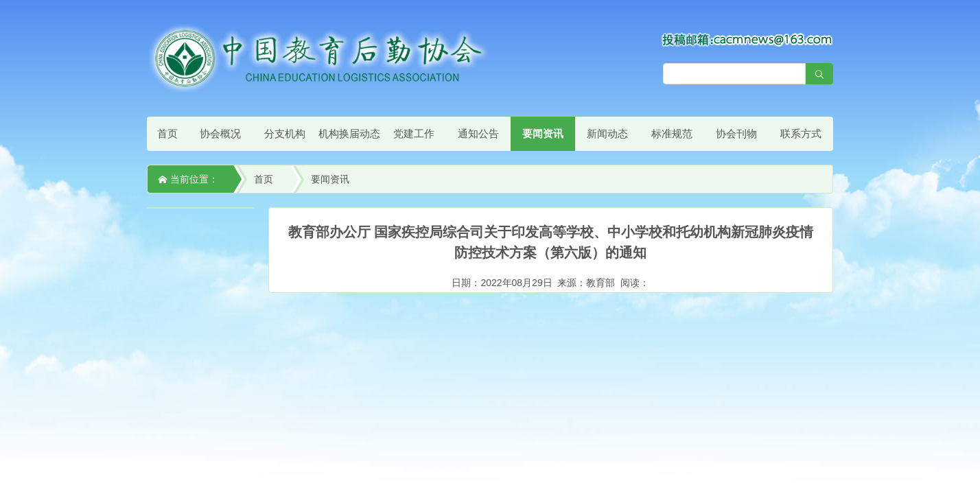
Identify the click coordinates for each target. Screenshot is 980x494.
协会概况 (220, 133)
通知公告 (478, 133)
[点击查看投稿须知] (747, 39)
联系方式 (801, 133)
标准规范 (672, 133)
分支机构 (285, 133)
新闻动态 (607, 133)
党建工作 (414, 133)
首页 (167, 133)
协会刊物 (736, 133)
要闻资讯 (543, 133)
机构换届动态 (349, 133)
